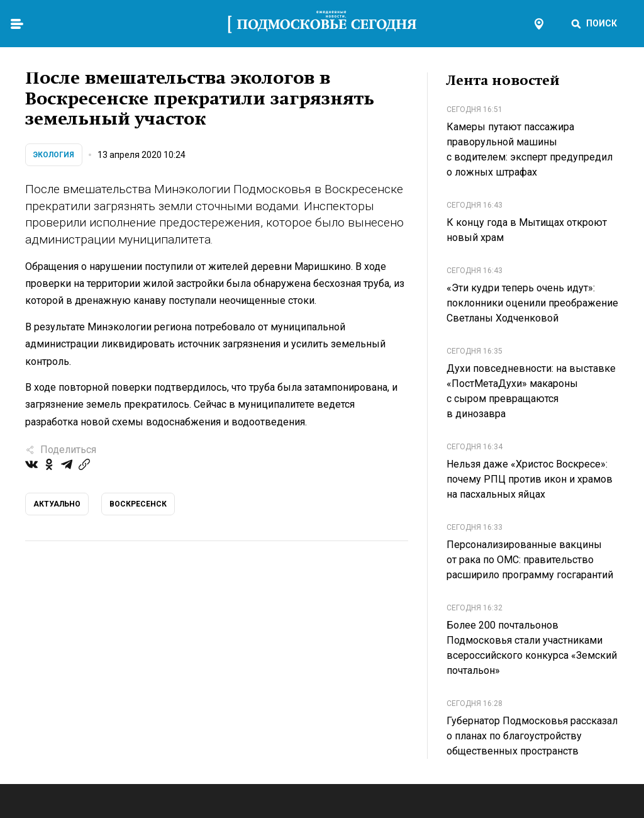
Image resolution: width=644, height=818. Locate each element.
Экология (54, 155)
